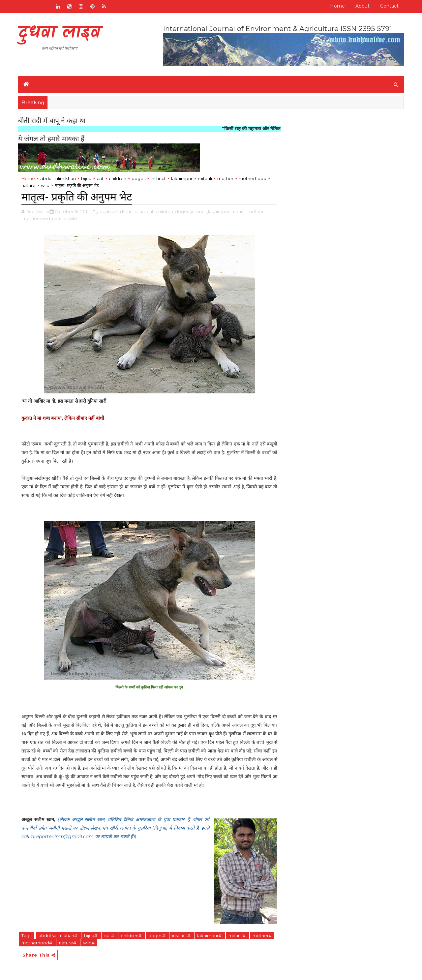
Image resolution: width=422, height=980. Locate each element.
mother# (262, 935)
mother (225, 178)
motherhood (253, 178)
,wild (72, 218)
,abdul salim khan (114, 211)
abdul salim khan (58, 178)
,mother (255, 211)
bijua (86, 178)
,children (164, 211)
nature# (68, 943)
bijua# (91, 935)
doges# (157, 935)
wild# (89, 943)
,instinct (198, 211)
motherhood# (37, 943)
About (362, 6)
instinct (158, 178)
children (118, 178)
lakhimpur (182, 178)
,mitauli (238, 211)
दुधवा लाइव (59, 33)
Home (337, 6)
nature (29, 185)
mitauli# (238, 935)
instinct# (182, 935)
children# (132, 935)
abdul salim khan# (58, 935)
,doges (181, 211)
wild (45, 185)
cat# (110, 935)
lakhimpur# (210, 935)
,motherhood (36, 218)
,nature (59, 218)
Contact (389, 6)
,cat (150, 211)
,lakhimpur (218, 211)
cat (100, 178)
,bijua (139, 211)
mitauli (205, 178)
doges (138, 178)
